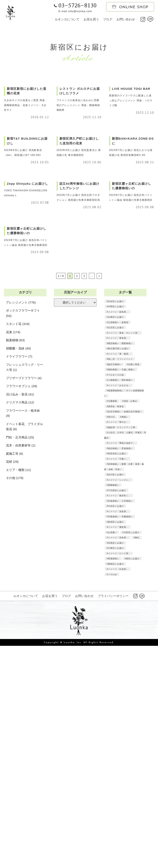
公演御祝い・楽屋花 (118, 551)
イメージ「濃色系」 (118, 755)
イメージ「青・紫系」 (119, 582)
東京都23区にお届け (118, 577)
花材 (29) (12, 690)
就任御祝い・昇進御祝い (120, 677)
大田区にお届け (132, 761)
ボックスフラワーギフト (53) (23, 541)
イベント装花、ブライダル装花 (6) (24, 655)
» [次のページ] (99, 504)
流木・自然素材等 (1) (21, 674)
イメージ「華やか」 (118, 650)
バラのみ (113, 803)
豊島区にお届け (116, 792)
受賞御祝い (114, 787)
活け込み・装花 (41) (20, 623)
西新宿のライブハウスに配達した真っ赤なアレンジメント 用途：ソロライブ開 (131, 155)
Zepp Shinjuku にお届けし (27, 348)
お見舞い (113, 761)
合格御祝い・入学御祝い (120, 729)
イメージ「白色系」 (118, 797)
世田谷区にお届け (117, 682)
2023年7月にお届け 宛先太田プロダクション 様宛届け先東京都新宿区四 (79, 364)
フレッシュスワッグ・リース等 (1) (24, 596)
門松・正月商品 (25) (20, 666)
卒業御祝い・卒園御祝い (120, 745)
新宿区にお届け (116, 750)
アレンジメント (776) (21, 531)
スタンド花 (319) (18, 552)
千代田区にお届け (117, 719)
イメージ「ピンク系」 (119, 782)
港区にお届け (133, 787)
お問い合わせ (126, 19)
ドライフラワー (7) (19, 585)
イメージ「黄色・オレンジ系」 (124, 561)
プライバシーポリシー (113, 824)
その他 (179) (15, 706)
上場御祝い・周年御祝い (120, 608)
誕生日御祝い (115, 593)
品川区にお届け (116, 703)
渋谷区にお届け (116, 530)
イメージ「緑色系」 (118, 540)
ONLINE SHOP (130, 7)
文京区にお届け (116, 556)
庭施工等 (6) (15, 682)
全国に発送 (134, 593)
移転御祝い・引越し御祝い (122, 598)
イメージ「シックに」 (119, 708)
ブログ (108, 19)
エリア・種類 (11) (18, 698)
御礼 (137, 766)
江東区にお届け (116, 776)
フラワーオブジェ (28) (21, 614)
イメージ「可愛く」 (118, 687)
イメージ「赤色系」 (118, 766)
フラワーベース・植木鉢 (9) (23, 642)
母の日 (111, 645)
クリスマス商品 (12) (20, 631)
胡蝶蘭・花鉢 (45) (18, 577)
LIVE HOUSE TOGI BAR (130, 143)
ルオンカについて (67, 19)
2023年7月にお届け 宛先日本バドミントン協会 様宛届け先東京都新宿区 (131, 364)
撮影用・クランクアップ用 (122, 656)
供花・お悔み (130, 629)
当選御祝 (113, 629)
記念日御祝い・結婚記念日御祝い (125, 640)
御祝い (125, 645)
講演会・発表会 (116, 635)
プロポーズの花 (116, 603)
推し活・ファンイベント (120, 587)
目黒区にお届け (116, 771)
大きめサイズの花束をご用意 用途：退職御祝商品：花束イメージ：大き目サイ (24, 160)
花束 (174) (13, 560)
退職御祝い (114, 713)
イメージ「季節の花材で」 (122, 671)
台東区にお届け (116, 545)
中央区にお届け (116, 734)
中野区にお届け (116, 535)
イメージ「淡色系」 (118, 740)
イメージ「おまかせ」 (119, 614)
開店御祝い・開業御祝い (120, 572)
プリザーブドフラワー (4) (24, 606)
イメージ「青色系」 (118, 566)
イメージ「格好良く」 (119, 724)
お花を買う (91, 19)
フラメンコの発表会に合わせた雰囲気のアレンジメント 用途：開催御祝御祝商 (79, 160)
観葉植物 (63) (15, 568)
